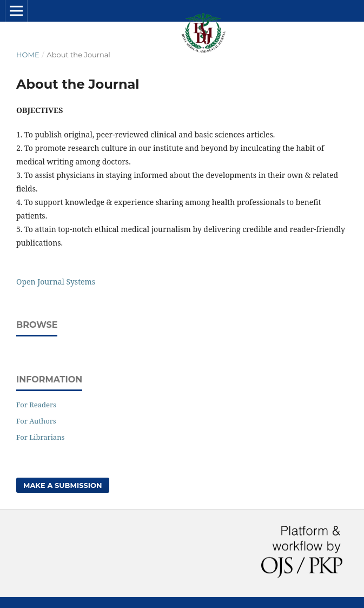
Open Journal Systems (56, 282)
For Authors (36, 421)
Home (28, 55)
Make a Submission (63, 485)
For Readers (36, 405)
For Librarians (40, 437)
